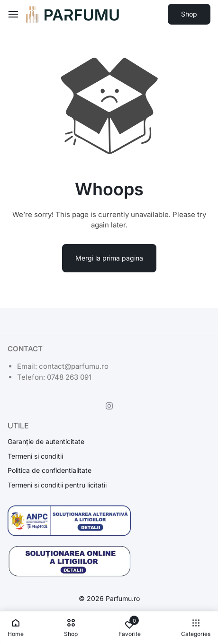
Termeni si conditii (35, 456)
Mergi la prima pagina (109, 258)
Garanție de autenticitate (46, 442)
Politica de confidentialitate (50, 470)
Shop (189, 14)
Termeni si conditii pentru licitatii (57, 485)
